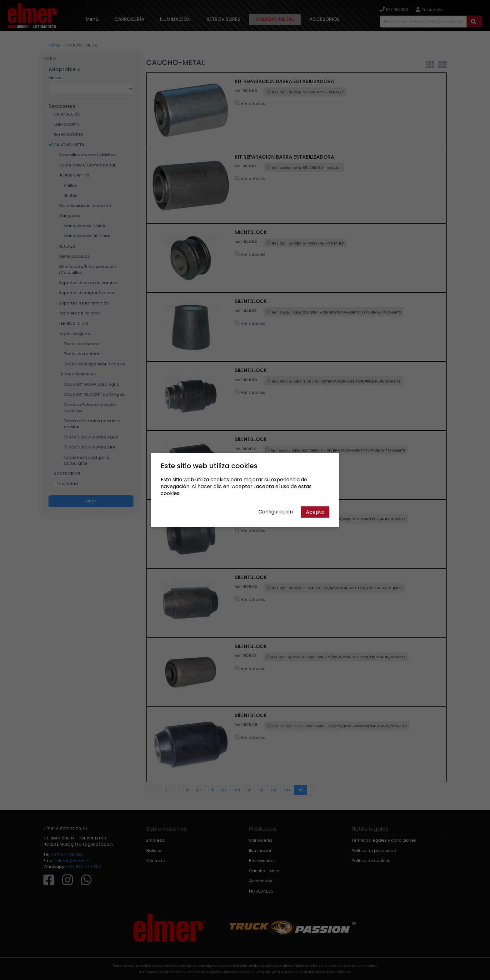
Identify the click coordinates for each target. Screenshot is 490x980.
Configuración (276, 512)
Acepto (315, 512)
